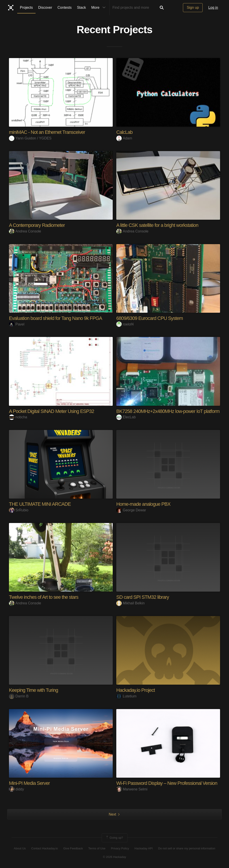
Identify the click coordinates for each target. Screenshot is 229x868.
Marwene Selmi (132, 789)
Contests (65, 8)
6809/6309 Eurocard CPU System (150, 318)
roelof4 (125, 324)
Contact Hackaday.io (45, 848)
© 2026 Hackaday (114, 857)
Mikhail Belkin (130, 603)
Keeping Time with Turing (34, 690)
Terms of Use (97, 848)
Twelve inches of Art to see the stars (44, 597)
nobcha (18, 417)
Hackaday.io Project (136, 690)
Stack (81, 8)
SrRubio (19, 510)
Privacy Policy (120, 848)
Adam (124, 138)
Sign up (193, 8)
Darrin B (19, 696)
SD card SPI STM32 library (143, 597)
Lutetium (126, 696)
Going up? (114, 838)
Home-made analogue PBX (144, 504)
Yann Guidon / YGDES (30, 138)
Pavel (17, 324)
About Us (20, 848)
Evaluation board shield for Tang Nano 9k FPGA (56, 318)
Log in (213, 8)
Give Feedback (73, 848)
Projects (26, 8)
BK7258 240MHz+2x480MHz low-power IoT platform (169, 411)
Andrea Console (25, 231)
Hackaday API (144, 848)
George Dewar (131, 510)
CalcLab (125, 132)
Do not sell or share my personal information (187, 848)
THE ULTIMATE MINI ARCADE (40, 504)
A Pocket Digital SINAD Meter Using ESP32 (52, 411)
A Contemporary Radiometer (37, 225)
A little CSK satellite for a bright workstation (158, 225)
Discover (45, 8)
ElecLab (126, 417)
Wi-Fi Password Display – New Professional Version (168, 783)
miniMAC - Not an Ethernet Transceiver (48, 132)
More (99, 8)
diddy (16, 789)
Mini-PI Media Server (30, 783)
